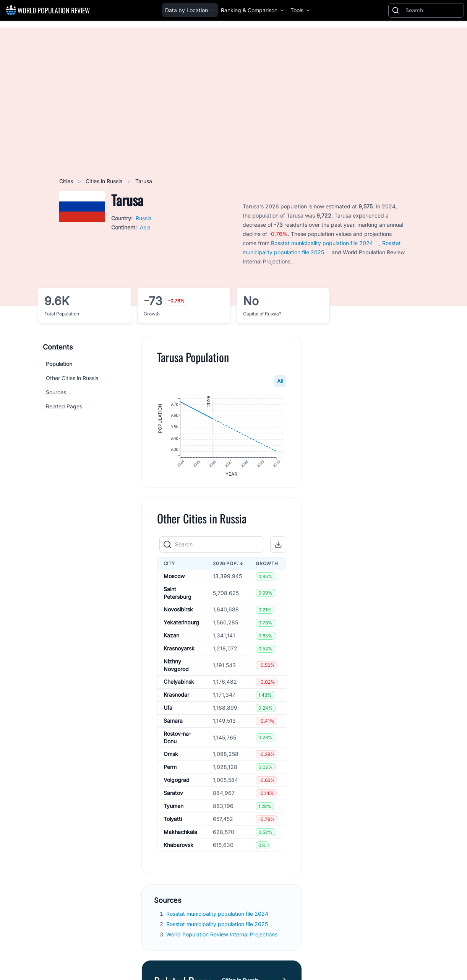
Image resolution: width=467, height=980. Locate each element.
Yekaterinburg (181, 625)
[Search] (433, 10)
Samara (173, 723)
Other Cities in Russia (72, 378)
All (281, 381)
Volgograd (177, 782)
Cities (67, 181)
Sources (56, 392)
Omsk (171, 756)
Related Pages (64, 406)
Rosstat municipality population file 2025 (218, 926)
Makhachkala (180, 834)
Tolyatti (173, 821)
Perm (170, 769)
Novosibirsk (178, 612)
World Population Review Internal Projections (222, 937)
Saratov (173, 795)
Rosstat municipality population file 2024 (322, 243)
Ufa (168, 710)
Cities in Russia (105, 181)
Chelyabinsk (179, 684)
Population (59, 364)
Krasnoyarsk (179, 651)
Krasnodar (176, 697)
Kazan (171, 638)
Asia (145, 227)
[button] (279, 546)
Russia (144, 218)
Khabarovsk (178, 847)
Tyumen (174, 808)
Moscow (174, 578)
